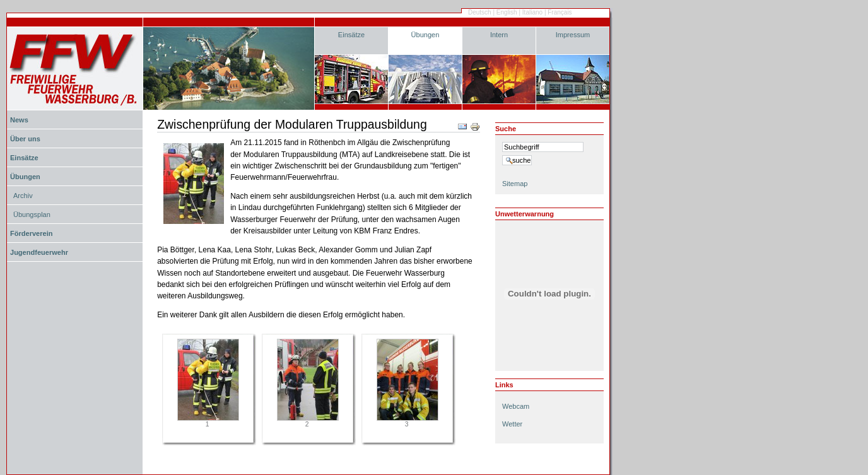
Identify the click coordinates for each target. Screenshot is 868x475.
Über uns (25, 139)
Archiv (23, 196)
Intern (499, 35)
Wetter (512, 424)
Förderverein (31, 233)
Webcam (516, 406)
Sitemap (515, 184)
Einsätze (351, 35)
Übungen (425, 35)
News (19, 120)
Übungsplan (32, 214)
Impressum (573, 35)
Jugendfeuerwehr (39, 252)
